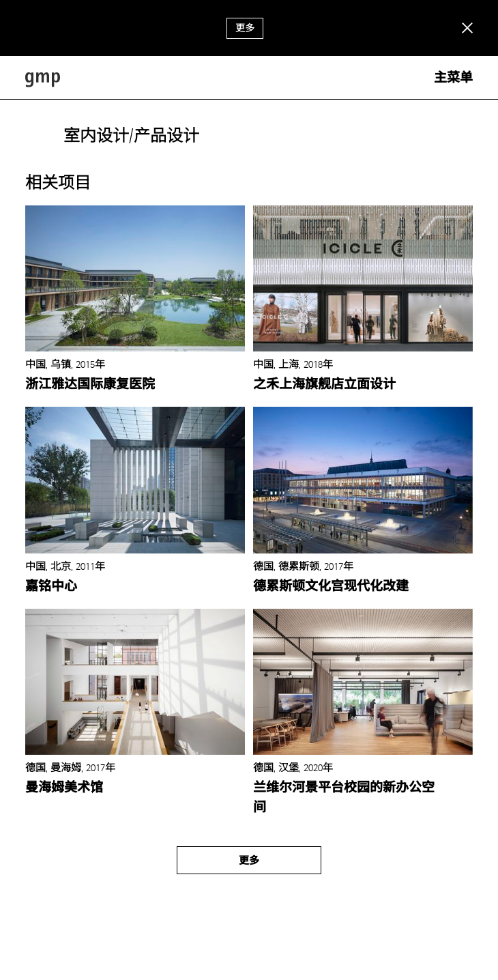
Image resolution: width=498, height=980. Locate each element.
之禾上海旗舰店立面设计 (324, 384)
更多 (245, 28)
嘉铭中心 (51, 586)
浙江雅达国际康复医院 (90, 384)
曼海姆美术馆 (64, 788)
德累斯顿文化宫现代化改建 (331, 586)
